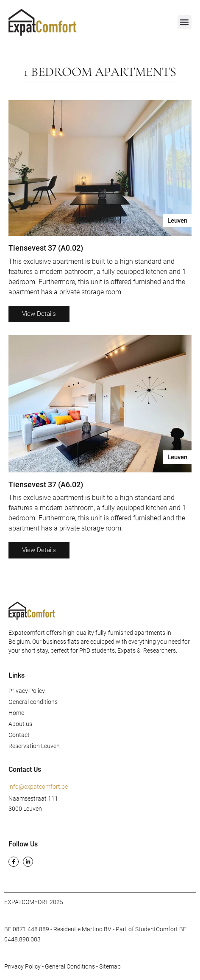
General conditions (33, 702)
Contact (19, 735)
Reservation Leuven (34, 746)
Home (16, 713)
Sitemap (110, 966)
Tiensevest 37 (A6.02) (46, 484)
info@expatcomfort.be (38, 787)
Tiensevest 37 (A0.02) (46, 248)
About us (20, 724)
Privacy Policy (27, 691)
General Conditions (70, 966)
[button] (185, 22)
